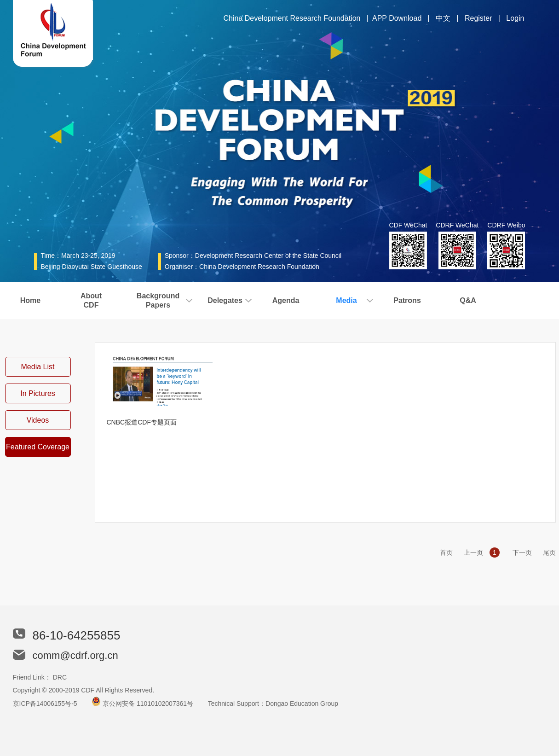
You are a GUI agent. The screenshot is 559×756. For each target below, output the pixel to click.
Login (515, 18)
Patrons (407, 300)
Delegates (225, 300)
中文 (443, 18)
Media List (38, 367)
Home (30, 300)
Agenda (286, 300)
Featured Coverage (38, 447)
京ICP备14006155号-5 (45, 704)
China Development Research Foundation (292, 18)
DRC (60, 677)
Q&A (468, 300)
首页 (446, 552)
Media (346, 300)
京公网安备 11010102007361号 (148, 704)
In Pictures (38, 393)
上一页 (473, 552)
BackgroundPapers (158, 300)
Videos (38, 420)
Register (478, 18)
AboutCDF (91, 300)
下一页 (522, 552)
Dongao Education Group (302, 704)
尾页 (549, 552)
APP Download (397, 18)
